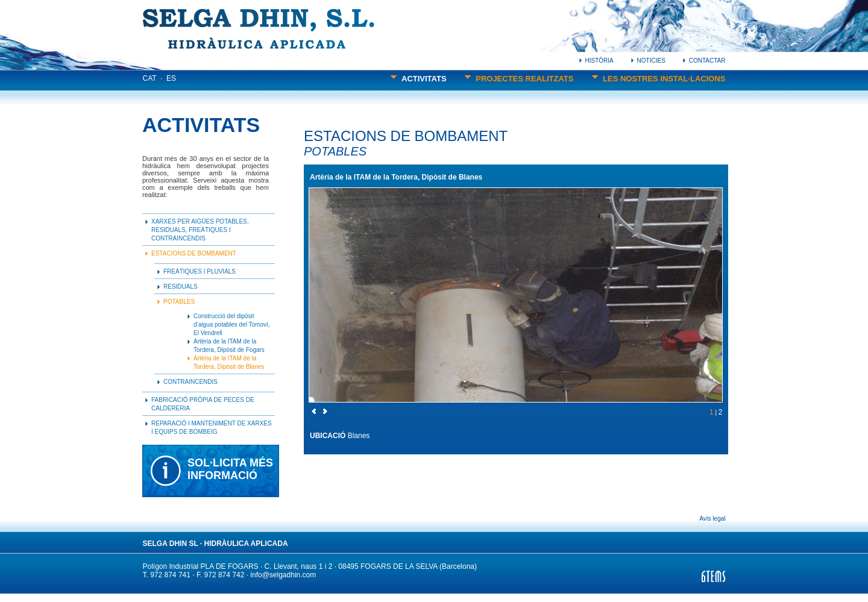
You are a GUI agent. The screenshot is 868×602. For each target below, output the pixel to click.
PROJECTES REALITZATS (519, 79)
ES (171, 78)
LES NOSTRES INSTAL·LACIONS (659, 79)
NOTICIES (648, 61)
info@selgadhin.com (283, 575)
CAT (150, 78)
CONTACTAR (704, 61)
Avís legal (712, 519)
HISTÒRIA (596, 61)
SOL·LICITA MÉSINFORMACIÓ (230, 469)
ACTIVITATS (418, 79)
